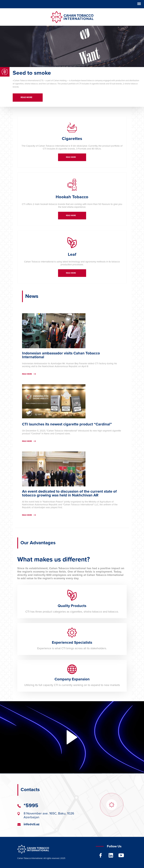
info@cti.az (32, 824)
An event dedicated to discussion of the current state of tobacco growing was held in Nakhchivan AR (69, 493)
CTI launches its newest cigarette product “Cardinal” (67, 424)
